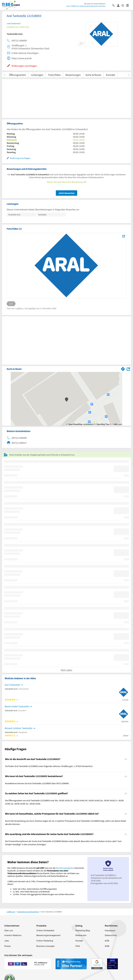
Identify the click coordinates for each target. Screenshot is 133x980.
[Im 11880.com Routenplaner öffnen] (123, 368)
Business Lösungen (45, 946)
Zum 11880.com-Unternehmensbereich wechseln (86, 6)
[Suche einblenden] (115, 5)
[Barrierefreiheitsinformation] (124, 5)
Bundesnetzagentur (65, 868)
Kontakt (111, 75)
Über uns (9, 930)
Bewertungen (73, 75)
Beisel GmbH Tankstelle (17, 706)
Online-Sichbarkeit (45, 930)
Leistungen (37, 75)
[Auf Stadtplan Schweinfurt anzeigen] (128, 369)
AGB (107, 941)
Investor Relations (13, 935)
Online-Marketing (45, 941)
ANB (107, 946)
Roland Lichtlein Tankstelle (19, 728)
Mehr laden (66, 670)
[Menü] (129, 5)
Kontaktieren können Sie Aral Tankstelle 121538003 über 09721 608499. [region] (37, 783)
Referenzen (81, 935)
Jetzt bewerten (66, 193)
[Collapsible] (126, 759)
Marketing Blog (83, 930)
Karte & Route (93, 75)
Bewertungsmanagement (48, 935)
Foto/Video (54, 75)
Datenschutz (111, 935)
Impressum (110, 930)
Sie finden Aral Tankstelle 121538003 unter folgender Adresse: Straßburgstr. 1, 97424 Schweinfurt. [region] (49, 766)
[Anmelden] (119, 5)
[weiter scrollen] (129, 75)
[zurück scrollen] (4, 75)
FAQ (78, 946)
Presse (7, 946)
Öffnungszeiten (18, 75)
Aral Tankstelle (12, 685)
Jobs (7, 941)
